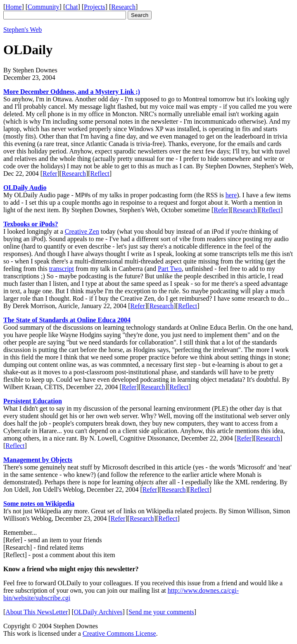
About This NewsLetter (37, 612)
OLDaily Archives (98, 612)
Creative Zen (82, 231)
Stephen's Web (23, 30)
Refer (50, 174)
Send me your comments (161, 612)
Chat (71, 7)
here (231, 195)
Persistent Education (33, 401)
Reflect (100, 174)
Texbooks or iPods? (31, 224)
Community (43, 7)
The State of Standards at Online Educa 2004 (67, 320)
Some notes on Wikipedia (39, 504)
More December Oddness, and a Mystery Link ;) (72, 92)
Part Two (170, 269)
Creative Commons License (119, 633)
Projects (95, 7)
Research (123, 7)
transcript (62, 269)
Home (13, 7)
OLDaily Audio (25, 188)
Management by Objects (38, 460)
